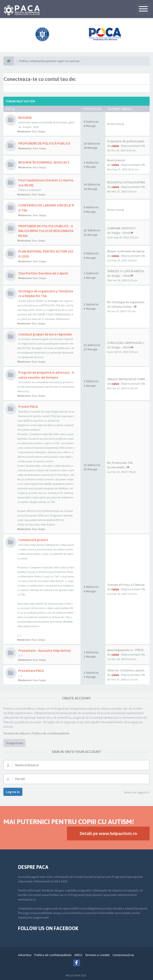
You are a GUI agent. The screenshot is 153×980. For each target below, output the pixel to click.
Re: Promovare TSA (120, 463)
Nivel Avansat (116, 160)
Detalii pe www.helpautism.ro (108, 833)
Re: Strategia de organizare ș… (128, 302)
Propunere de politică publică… (128, 141)
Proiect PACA (28, 407)
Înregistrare (14, 743)
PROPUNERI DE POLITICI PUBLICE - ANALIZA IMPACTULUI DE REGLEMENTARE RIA (46, 231)
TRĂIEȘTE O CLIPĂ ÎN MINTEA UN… (129, 271)
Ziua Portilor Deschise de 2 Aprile (43, 273)
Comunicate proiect (33, 540)
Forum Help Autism (20, 101)
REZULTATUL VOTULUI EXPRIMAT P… (130, 182)
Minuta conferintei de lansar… (127, 251)
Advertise (25, 955)
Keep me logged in (134, 793)
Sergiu (116, 233)
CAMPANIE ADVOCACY (121, 228)
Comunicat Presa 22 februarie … (129, 585)
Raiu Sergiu (39, 131)
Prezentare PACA (31, 671)
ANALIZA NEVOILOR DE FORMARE (129, 379)
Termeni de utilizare (17, 733)
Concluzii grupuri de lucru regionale (45, 334)
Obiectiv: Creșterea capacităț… (128, 670)
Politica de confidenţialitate (51, 733)
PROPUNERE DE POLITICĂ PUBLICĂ (44, 143)
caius (115, 146)
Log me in (13, 792)
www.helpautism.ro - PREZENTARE (130, 650)
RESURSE (25, 118)
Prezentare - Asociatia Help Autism (45, 651)
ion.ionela (118, 467)
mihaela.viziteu (121, 307)
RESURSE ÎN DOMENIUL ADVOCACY (44, 162)
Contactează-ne (123, 955)
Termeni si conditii (97, 955)
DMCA (78, 955)
